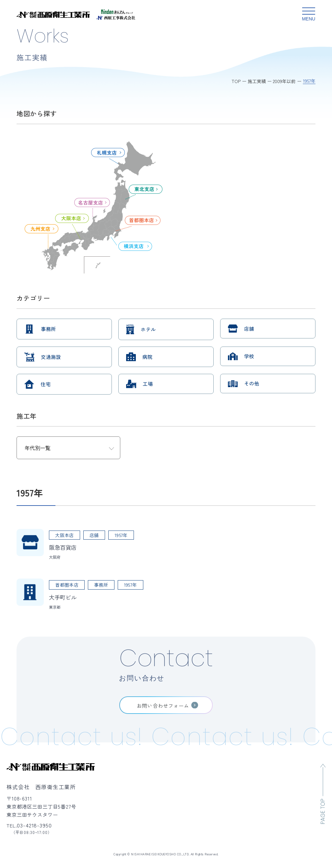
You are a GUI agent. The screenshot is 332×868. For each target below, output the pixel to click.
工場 (148, 384)
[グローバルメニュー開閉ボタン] (309, 15)
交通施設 (51, 357)
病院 (147, 357)
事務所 (48, 329)
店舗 (249, 329)
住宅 (46, 384)
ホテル (148, 329)
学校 (249, 356)
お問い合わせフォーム (163, 705)
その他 (252, 383)
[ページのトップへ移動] (323, 794)
